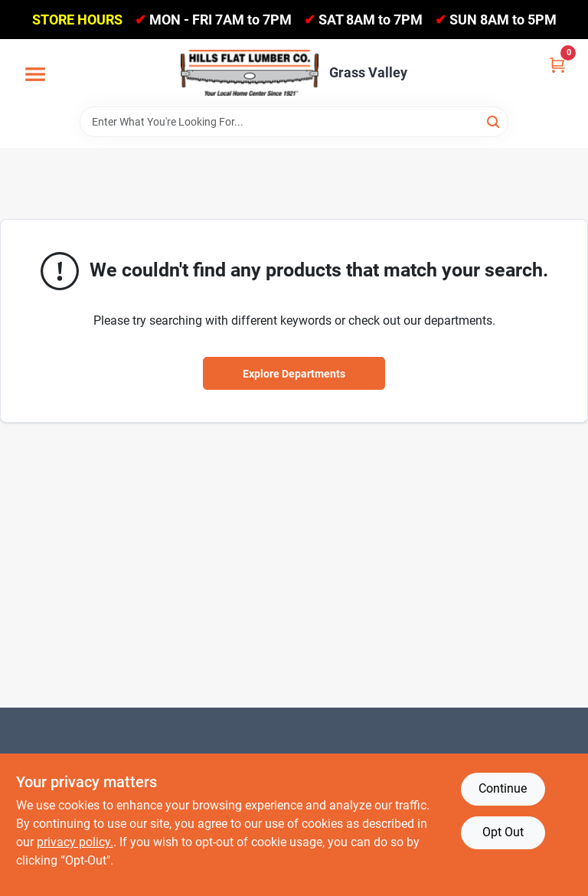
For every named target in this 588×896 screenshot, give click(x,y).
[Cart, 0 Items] (557, 64)
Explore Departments (294, 374)
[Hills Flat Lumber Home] (250, 73)
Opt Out (503, 832)
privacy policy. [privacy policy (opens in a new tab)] (75, 842)
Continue (503, 788)
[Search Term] (294, 122)
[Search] (494, 121)
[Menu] (35, 75)
